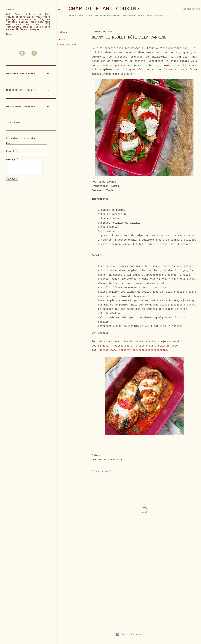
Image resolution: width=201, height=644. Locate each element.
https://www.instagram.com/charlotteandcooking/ (134, 350)
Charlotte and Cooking (104, 9)
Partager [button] (62, 32)
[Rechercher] (192, 9)
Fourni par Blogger (129, 634)
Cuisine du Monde (67, 45)
